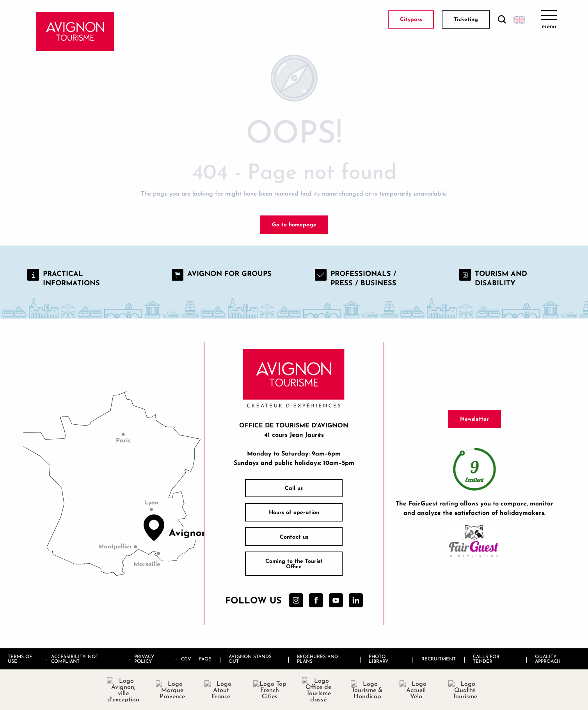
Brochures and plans (317, 659)
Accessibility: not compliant (75, 659)
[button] (502, 20)
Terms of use (20, 659)
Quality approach (548, 659)
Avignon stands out (250, 659)
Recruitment (439, 659)
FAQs (205, 659)
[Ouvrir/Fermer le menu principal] (549, 20)
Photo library (378, 659)
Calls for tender (486, 659)
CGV (186, 659)
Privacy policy (144, 659)
